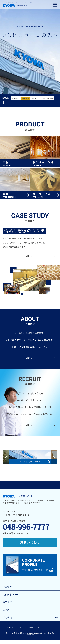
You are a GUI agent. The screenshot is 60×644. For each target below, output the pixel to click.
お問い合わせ (30, 542)
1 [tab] (21, 89)
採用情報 (8, 621)
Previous (7, 458)
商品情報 (8, 605)
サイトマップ (10, 631)
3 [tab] (33, 89)
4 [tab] (39, 89)
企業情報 (8, 589)
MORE (30, 254)
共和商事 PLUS (12, 597)
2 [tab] (27, 89)
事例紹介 (8, 613)
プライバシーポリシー (31, 631)
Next (53, 458)
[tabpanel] (30, 47)
